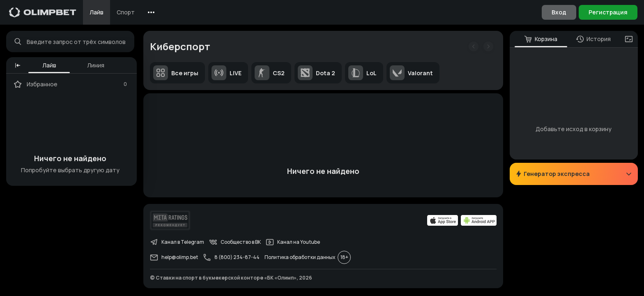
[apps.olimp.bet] (442, 222)
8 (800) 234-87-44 (232, 259)
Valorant (412, 73)
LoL (363, 73)
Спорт (126, 12)
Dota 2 (317, 73)
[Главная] (43, 12)
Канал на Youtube (293, 243)
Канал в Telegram (177, 243)
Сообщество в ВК (235, 243)
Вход (559, 12)
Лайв (97, 12)
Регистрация (608, 12)
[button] (18, 66)
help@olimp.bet (174, 259)
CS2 (270, 73)
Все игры (176, 73)
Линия (96, 66)
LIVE (227, 73)
